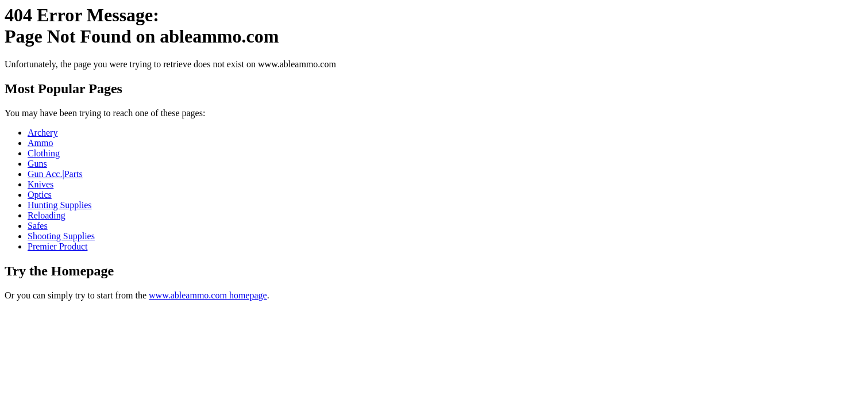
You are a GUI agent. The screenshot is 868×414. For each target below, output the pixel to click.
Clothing (44, 153)
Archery (43, 133)
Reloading (47, 215)
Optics (40, 195)
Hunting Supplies (60, 205)
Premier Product (57, 246)
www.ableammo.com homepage (208, 295)
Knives (40, 184)
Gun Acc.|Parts (55, 174)
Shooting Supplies (61, 236)
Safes (38, 226)
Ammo (40, 143)
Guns (37, 164)
